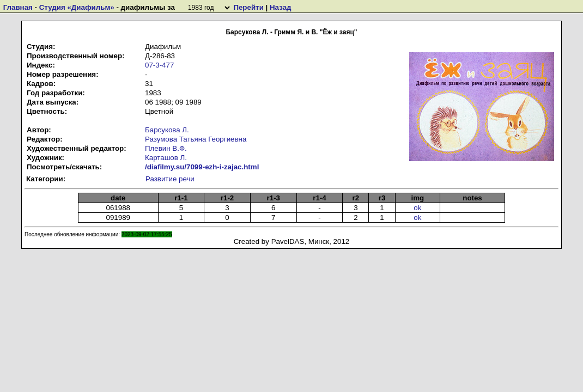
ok (417, 208)
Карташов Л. (166, 158)
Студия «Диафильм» (77, 7)
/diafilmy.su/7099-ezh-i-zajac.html (202, 167)
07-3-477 (159, 65)
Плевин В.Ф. (166, 148)
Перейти (248, 7)
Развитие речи (170, 179)
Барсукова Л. (167, 130)
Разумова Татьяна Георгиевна (196, 139)
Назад (281, 7)
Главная (18, 7)
